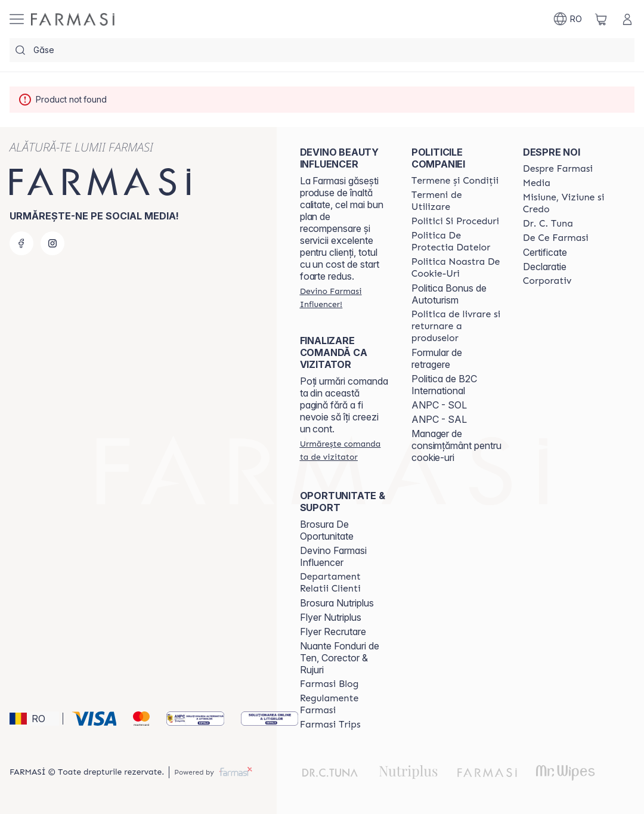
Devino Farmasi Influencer (333, 556)
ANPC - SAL (439, 419)
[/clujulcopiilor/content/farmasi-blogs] (329, 684)
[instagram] (52, 243)
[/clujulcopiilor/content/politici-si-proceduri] (455, 221)
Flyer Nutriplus (331, 617)
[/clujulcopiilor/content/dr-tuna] (548, 224)
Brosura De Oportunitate (327, 530)
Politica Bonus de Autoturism (449, 294)
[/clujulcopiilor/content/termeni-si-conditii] (455, 181)
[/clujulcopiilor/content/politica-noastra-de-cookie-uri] (456, 268)
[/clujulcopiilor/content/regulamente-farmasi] (345, 704)
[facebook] (21, 243)
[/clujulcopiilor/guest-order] (345, 450)
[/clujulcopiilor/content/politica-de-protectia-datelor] (456, 242)
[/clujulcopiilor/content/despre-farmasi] (558, 169)
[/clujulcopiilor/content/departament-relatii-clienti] (345, 583)
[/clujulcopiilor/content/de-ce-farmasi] (556, 238)
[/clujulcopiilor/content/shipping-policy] (456, 326)
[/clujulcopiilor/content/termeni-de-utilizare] (456, 201)
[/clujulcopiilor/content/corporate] (547, 281)
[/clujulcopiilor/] (73, 19)
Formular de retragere (437, 358)
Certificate (545, 252)
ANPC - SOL (439, 405)
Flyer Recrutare (333, 632)
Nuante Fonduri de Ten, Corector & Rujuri (340, 658)
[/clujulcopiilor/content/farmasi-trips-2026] (330, 725)
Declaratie (545, 267)
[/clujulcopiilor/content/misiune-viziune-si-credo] (568, 203)
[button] (34, 719)
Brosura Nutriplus (337, 603)
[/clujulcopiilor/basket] (601, 19)
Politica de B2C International (444, 385)
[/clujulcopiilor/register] (345, 298)
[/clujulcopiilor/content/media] (537, 183)
